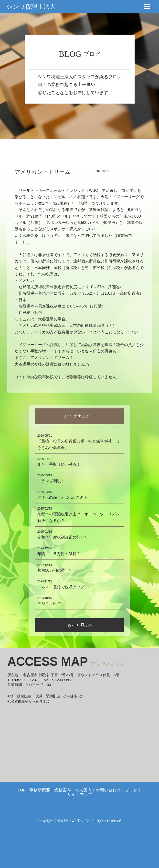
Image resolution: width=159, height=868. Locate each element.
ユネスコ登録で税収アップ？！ (65, 587)
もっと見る (78, 625)
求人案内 (83, 790)
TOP (21, 790)
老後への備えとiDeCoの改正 (62, 497)
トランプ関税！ (51, 481)
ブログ (131, 790)
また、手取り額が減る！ (59, 464)
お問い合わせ (108, 790)
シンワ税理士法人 (31, 7)
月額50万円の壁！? (54, 570)
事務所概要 (40, 790)
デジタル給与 (49, 603)
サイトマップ (80, 795)
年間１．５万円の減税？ (59, 554)
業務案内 (63, 790)
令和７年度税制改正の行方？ (63, 537)
